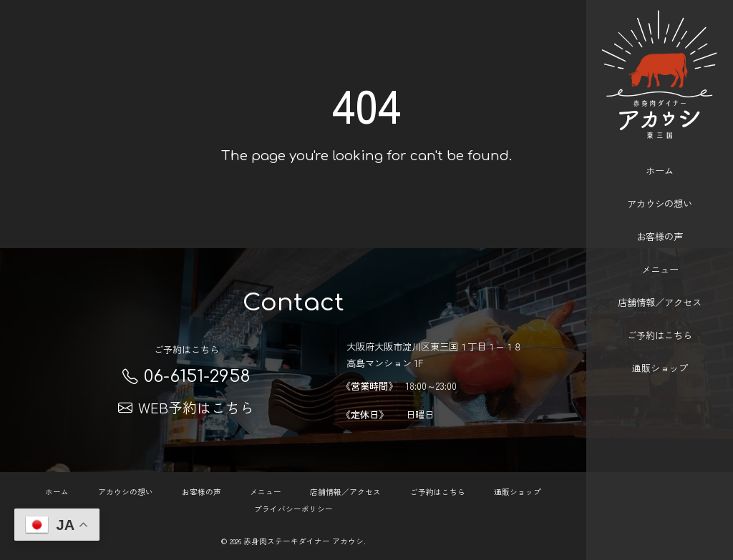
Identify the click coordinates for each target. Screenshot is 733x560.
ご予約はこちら (660, 321)
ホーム (660, 157)
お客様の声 (660, 223)
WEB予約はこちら (186, 407)
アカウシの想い (660, 190)
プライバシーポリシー (293, 509)
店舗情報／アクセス (660, 289)
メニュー (660, 256)
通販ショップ (660, 354)
